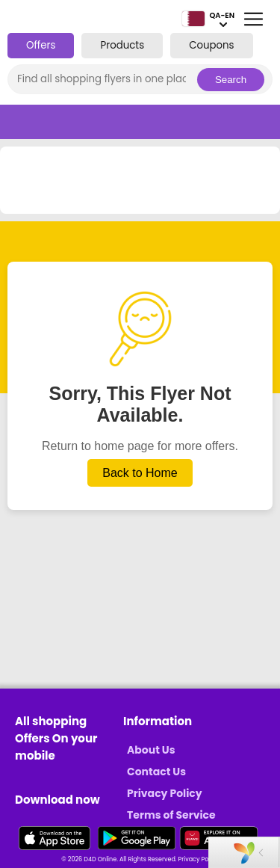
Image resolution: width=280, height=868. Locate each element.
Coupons (211, 45)
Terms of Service (171, 815)
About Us (151, 750)
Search (231, 80)
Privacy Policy (165, 793)
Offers (41, 45)
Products (122, 45)
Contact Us (156, 772)
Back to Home (140, 473)
